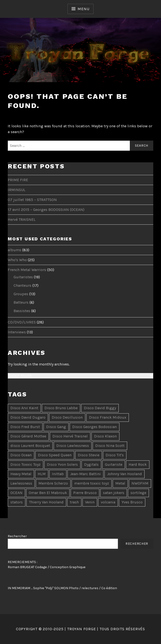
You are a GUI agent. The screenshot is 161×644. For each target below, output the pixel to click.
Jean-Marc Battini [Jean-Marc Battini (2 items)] (85, 474)
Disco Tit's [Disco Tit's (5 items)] (115, 455)
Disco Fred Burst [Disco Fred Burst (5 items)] (25, 427)
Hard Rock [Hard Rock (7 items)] (138, 464)
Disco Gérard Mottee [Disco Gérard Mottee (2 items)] (28, 436)
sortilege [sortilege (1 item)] (138, 493)
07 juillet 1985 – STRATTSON (32, 200)
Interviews (17, 332)
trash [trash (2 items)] (74, 502)
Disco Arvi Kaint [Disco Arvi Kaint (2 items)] (24, 408)
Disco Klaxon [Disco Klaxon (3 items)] (105, 436)
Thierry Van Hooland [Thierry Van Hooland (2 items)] (46, 502)
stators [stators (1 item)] (17, 502)
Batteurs (21, 302)
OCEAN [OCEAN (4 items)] (16, 493)
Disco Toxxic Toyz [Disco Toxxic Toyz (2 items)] (26, 464)
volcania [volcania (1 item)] (108, 502)
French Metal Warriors (27, 270)
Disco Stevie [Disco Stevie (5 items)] (89, 455)
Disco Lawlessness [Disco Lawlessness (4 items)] (73, 446)
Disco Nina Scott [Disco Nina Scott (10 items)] (110, 446)
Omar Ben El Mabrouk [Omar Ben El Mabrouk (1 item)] (48, 493)
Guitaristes (23, 277)
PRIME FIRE (18, 180)
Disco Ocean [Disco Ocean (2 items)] (21, 455)
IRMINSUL (17, 190)
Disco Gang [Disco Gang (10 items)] (56, 427)
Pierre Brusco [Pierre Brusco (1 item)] (85, 493)
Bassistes (22, 311)
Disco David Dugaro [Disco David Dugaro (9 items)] (28, 417)
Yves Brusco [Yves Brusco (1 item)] (132, 502)
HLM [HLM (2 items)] (42, 474)
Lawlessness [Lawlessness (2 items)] (21, 483)
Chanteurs (22, 285)
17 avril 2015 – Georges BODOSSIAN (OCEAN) (46, 210)
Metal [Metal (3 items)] (120, 483)
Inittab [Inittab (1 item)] (58, 474)
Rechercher (17, 536)
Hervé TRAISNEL (22, 219)
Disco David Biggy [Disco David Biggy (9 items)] (100, 408)
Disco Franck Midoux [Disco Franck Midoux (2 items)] (108, 417)
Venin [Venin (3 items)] (90, 502)
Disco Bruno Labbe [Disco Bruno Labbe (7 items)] (61, 408)
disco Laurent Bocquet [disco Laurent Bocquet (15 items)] (30, 446)
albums (15, 250)
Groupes (21, 294)
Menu (83, 9)
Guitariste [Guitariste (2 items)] (114, 464)
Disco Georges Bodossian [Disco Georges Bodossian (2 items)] (95, 427)
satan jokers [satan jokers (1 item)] (114, 493)
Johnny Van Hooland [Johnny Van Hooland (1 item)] (124, 474)
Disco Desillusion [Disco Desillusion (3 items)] (67, 417)
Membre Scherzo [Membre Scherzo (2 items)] (53, 483)
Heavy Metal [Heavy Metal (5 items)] (21, 474)
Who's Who (17, 260)
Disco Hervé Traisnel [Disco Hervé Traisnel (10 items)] (70, 436)
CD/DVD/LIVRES (22, 322)
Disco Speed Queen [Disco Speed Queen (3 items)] (55, 455)
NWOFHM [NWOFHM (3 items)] (140, 483)
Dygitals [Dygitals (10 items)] (91, 464)
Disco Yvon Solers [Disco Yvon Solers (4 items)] (62, 464)
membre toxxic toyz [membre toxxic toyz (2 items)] (92, 483)
